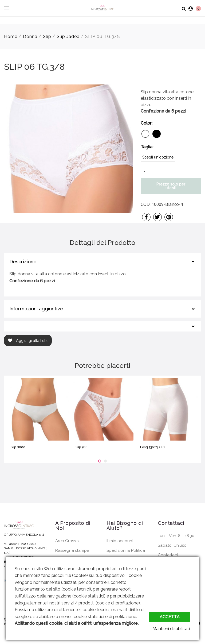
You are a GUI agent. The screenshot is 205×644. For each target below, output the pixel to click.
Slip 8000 (18, 447)
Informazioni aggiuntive (36, 309)
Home (11, 36)
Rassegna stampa (72, 550)
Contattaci (168, 555)
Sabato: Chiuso (172, 545)
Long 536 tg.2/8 (152, 447)
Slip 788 (82, 447)
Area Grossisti (68, 541)
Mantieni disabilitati (172, 629)
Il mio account (120, 541)
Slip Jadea (68, 36)
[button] (100, 461)
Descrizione (23, 262)
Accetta (170, 617)
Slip (47, 36)
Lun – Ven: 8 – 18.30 (176, 536)
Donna (30, 36)
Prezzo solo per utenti (171, 186)
